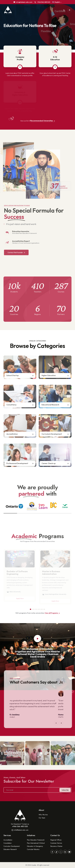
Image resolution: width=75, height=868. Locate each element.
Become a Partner (56, 846)
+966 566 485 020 (42, 2)
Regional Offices (56, 840)
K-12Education (55, 58)
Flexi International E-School (36, 843)
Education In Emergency (35, 846)
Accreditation (8, 840)
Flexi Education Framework (36, 840)
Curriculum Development (12, 846)
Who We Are (43, 815)
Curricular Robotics (33, 849)
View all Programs (52, 613)
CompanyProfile (20, 58)
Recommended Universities (43, 121)
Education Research (10, 849)
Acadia (34, 865)
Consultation (8, 843)
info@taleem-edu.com (20, 830)
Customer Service (56, 843)
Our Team (42, 818)
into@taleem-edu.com (23, 2)
